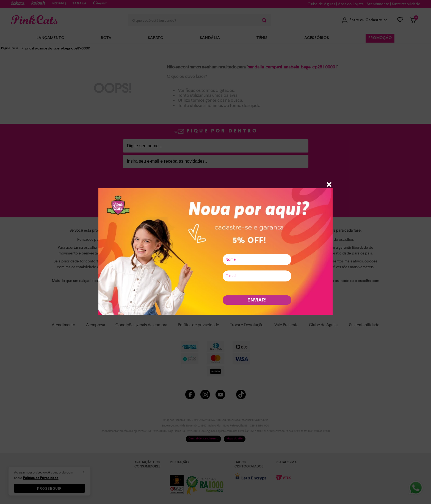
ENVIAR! (257, 300)
